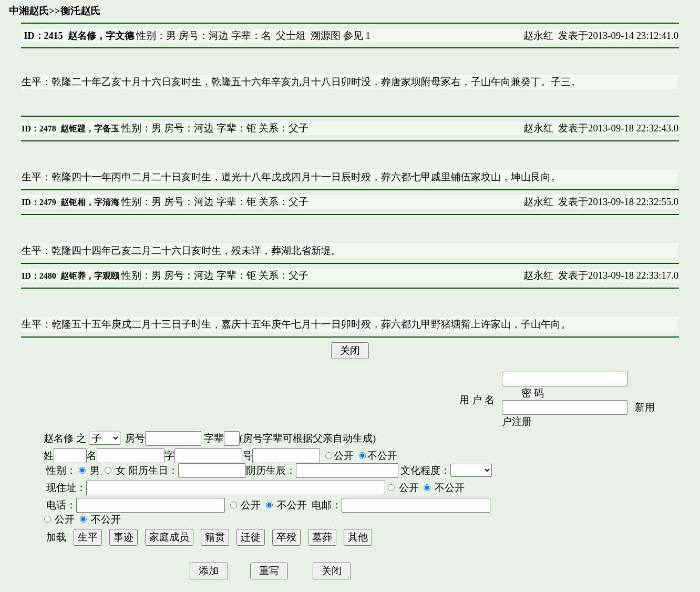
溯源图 (326, 35)
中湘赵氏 (29, 11)
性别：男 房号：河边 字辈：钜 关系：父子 (214, 128)
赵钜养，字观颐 (90, 276)
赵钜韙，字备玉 (90, 129)
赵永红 (538, 35)
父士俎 (291, 35)
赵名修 (59, 438)
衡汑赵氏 (80, 11)
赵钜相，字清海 (90, 202)
